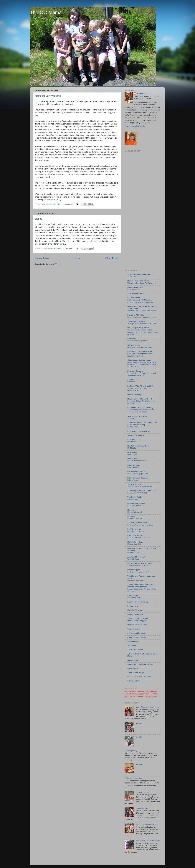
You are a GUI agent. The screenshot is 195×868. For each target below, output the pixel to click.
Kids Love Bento (135, 535)
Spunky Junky (134, 465)
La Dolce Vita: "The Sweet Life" (141, 386)
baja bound (132, 439)
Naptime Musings (135, 395)
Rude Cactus (133, 459)
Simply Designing (135, 614)
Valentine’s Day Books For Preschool (142, 283)
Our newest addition (144, 792)
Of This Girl (132, 452)
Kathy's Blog (133, 596)
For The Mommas (135, 298)
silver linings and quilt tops (138, 341)
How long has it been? (136, 580)
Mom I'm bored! (142, 808)
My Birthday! (132, 448)
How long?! (132, 442)
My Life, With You (135, 610)
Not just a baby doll (135, 512)
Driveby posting (131, 751)
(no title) (139, 723)
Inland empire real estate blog (140, 408)
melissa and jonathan (137, 633)
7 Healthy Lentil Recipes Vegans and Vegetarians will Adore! (142, 374)
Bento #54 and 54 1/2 (136, 506)
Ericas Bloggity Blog (136, 471)
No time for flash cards (137, 625)
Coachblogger (134, 570)
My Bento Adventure (136, 503)
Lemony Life (133, 606)
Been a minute (133, 289)
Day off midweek (134, 598)
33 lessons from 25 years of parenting (142, 317)
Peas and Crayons (135, 371)
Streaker (131, 418)
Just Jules (132, 645)
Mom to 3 (131, 516)
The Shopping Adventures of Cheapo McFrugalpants (140, 586)
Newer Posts (42, 258)
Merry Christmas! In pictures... (148, 707)
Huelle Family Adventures (139, 446)
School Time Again (135, 518)
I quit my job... (133, 454)
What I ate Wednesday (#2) (147, 824)
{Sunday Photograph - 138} (138, 474)
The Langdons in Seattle (138, 523)
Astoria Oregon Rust (136, 294)
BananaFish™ (133, 660)
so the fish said (134, 484)
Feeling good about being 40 (138, 572)
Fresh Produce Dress (136, 531)
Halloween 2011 (134, 553)
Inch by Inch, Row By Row (139, 431)
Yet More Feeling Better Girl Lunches (142, 311)
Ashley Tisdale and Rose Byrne (139, 565)
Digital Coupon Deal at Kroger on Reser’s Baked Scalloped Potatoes (141, 301)
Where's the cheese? (136, 435)
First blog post (133, 427)
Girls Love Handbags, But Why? (140, 347)
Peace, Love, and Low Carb (139, 677)
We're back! (132, 382)
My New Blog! (133, 499)
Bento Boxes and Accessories (139, 538)
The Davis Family (135, 497)
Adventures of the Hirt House (140, 664)
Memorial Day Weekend (48, 96)
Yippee (38, 219)
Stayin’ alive (132, 277)
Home (77, 258)
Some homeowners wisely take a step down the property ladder (142, 411)
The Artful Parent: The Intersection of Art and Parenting (142, 424)
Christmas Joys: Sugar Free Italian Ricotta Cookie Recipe (141, 355)
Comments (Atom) (53, 264)
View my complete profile (135, 126)
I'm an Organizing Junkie (138, 328)
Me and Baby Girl (134, 544)
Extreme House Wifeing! (138, 602)
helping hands (133, 480)
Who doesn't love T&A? (138, 416)
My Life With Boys (135, 542)
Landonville (132, 380)
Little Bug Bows (143, 691)
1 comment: (68, 204)
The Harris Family (135, 650)
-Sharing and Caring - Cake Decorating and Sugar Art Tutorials (142, 361)
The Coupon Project (136, 321)
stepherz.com (133, 641)
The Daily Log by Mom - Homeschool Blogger (138, 620)
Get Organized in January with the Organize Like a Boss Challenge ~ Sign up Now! (142, 332)
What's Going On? (134, 559)
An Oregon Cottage (136, 673)
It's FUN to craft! (134, 529)
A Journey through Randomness (142, 491)
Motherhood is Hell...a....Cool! (140, 563)
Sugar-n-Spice (134, 629)
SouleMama (132, 339)
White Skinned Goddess (138, 478)
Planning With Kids (136, 315)
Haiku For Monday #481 (137, 461)
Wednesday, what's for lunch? (148, 841)
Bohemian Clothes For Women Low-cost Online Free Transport (141, 402)
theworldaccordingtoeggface (140, 351)
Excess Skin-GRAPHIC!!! (137, 493)
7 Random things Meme (134, 778)
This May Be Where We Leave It (140, 486)
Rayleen (131, 510)
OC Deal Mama (134, 345)
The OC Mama (46, 12)
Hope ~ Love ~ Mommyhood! (140, 399)
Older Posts (112, 258)
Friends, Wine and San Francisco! (140, 525)
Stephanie (141, 94)
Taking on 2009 (134, 681)
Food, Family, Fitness (137, 637)
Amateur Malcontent (136, 557)
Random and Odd (135, 287)
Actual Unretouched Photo (139, 274)
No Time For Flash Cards (138, 281)
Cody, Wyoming (133, 467)
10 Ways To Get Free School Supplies (142, 324)
